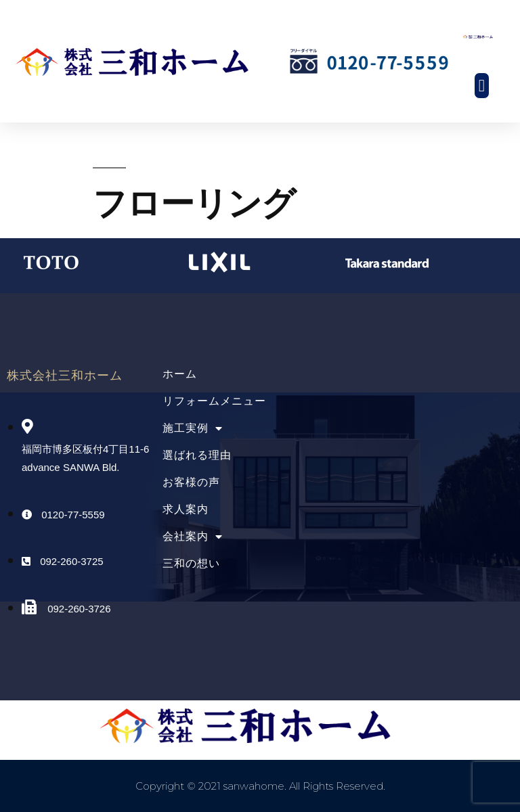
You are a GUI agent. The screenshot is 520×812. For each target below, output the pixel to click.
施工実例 (193, 428)
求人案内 (186, 509)
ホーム (180, 374)
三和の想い (191, 563)
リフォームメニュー (214, 401)
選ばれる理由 (197, 455)
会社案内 (193, 536)
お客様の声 (191, 482)
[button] (482, 86)
